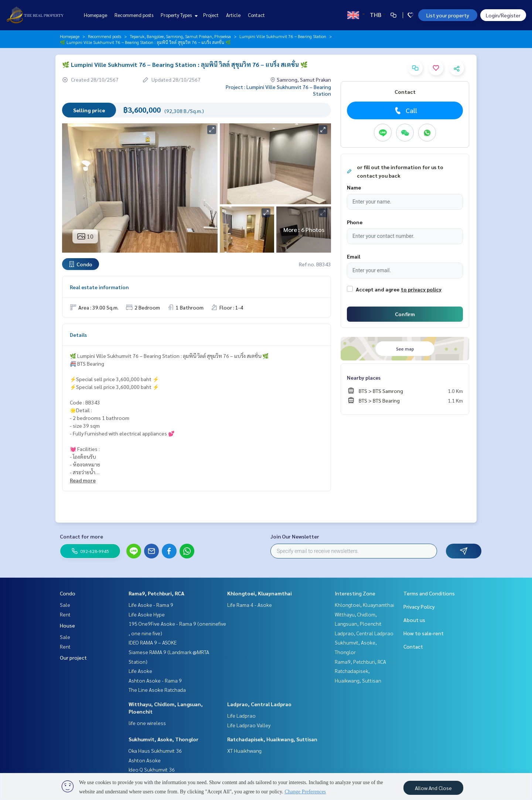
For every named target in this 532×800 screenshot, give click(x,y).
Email (354, 256)
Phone (355, 222)
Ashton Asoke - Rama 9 (155, 680)
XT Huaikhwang (244, 751)
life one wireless (147, 723)
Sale (65, 605)
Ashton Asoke (145, 760)
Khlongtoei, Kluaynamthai (260, 593)
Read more (83, 480)
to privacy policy (421, 289)
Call (405, 110)
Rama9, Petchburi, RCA (156, 593)
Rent (65, 614)
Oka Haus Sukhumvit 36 (155, 751)
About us (414, 620)
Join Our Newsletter (295, 536)
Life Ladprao (241, 715)
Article (233, 15)
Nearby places (364, 377)
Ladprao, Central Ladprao (259, 704)
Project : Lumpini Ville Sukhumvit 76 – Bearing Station (278, 90)
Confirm (405, 314)
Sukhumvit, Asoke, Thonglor (163, 739)
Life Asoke (140, 671)
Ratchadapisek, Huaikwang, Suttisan (272, 739)
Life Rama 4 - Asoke (250, 605)
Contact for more (81, 536)
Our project (73, 657)
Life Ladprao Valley (249, 725)
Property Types (178, 15)
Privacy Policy (419, 606)
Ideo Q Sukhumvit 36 (152, 769)
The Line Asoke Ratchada (157, 690)
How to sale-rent (424, 633)
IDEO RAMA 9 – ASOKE (153, 642)
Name (354, 187)
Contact (256, 15)
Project (211, 15)
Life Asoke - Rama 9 (151, 605)
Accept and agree (378, 289)
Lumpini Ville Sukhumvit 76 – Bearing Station (283, 36)
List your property (448, 15)
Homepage (96, 15)
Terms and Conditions (429, 593)
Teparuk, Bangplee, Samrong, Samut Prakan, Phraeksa (180, 36)
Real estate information (99, 287)
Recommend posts (134, 15)
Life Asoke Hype (147, 614)
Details (78, 335)
